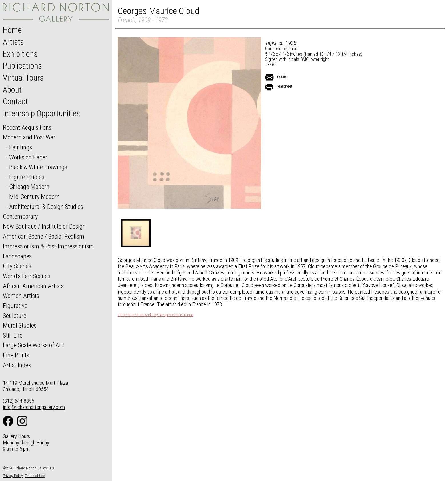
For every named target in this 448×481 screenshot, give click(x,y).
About (12, 90)
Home (12, 30)
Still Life (13, 335)
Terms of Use (35, 476)
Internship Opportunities (41, 113)
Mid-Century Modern (34, 197)
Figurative (15, 306)
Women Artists (21, 296)
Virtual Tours (23, 78)
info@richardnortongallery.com (34, 407)
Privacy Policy (13, 476)
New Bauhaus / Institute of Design (44, 226)
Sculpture (15, 316)
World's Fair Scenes (27, 276)
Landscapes (17, 256)
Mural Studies (20, 325)
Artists (13, 42)
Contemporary (20, 216)
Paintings (21, 147)
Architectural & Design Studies (46, 207)
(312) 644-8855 (18, 401)
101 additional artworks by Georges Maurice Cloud (155, 315)
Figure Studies (27, 177)
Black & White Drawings (38, 167)
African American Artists (33, 286)
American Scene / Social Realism (44, 236)
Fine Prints (16, 355)
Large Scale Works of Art (33, 345)
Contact (15, 101)
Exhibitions (20, 54)
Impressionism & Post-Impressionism (48, 246)
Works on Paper (28, 157)
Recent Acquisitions (27, 127)
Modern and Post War (29, 137)
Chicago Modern (29, 187)
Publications (22, 66)
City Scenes (17, 266)
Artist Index (17, 365)
